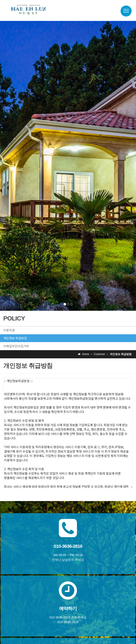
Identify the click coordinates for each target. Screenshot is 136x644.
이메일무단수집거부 (16, 346)
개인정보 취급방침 (15, 338)
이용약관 (9, 330)
